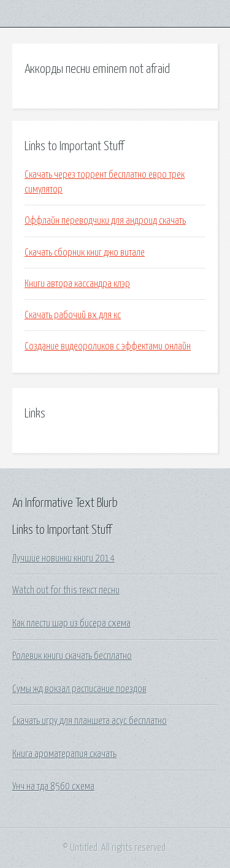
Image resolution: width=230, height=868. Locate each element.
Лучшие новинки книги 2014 (63, 558)
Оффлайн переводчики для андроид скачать (105, 221)
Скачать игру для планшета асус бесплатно (90, 721)
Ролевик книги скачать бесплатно (72, 656)
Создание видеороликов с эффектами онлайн (108, 346)
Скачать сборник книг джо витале (85, 253)
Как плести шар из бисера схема (71, 623)
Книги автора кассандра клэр (77, 284)
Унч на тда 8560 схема (53, 786)
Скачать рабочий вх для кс (73, 315)
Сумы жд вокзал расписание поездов (79, 689)
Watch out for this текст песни (66, 590)
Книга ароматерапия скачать (64, 754)
